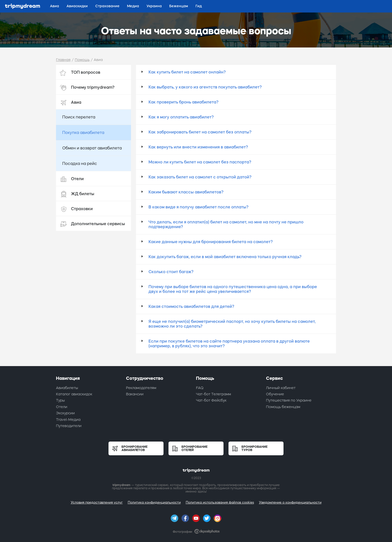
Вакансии (135, 394)
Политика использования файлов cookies (220, 502)
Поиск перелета (79, 117)
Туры (60, 400)
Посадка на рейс (80, 163)
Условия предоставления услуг (97, 502)
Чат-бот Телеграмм (213, 394)
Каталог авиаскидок (74, 394)
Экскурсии (65, 413)
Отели (62, 407)
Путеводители (69, 426)
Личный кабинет (281, 388)
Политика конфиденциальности (154, 502)
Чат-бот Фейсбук (211, 400)
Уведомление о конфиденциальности (290, 502)
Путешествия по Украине (289, 400)
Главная (63, 60)
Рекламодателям (141, 388)
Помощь (82, 60)
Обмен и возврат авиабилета (92, 148)
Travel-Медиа (68, 420)
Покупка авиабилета (83, 132)
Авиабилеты (67, 388)
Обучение (275, 394)
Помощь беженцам (283, 407)
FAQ (200, 388)
